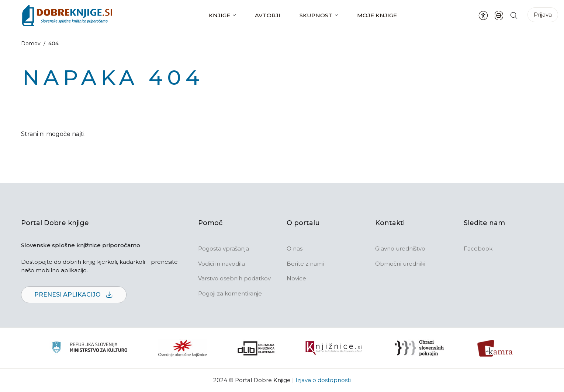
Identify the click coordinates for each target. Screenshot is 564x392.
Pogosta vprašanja (224, 248)
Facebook (478, 248)
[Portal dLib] (256, 348)
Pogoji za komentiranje (230, 293)
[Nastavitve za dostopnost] (483, 15)
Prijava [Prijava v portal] (543, 15)
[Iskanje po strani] (514, 15)
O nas (295, 248)
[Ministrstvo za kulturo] (89, 348)
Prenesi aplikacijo (74, 295)
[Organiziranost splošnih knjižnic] (183, 348)
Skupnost (316, 15)
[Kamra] (495, 348)
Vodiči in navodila (222, 264)
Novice (296, 278)
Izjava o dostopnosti (323, 380)
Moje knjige (377, 15)
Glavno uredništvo (400, 248)
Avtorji (268, 15)
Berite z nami (305, 264)
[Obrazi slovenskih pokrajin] (419, 348)
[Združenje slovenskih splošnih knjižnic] (334, 348)
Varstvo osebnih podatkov (234, 278)
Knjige (219, 15)
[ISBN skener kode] (499, 15)
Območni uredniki (400, 264)
